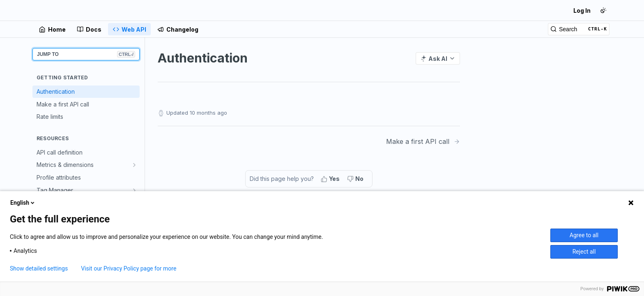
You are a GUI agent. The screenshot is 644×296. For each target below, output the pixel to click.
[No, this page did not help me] (356, 179)
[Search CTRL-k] (579, 29)
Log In (582, 10)
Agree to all (584, 235)
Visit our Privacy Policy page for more (129, 268)
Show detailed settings (39, 268)
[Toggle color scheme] (603, 10)
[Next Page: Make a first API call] (423, 142)
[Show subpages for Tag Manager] (134, 190)
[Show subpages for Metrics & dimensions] (134, 165)
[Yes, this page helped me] (331, 179)
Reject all (584, 252)
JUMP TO (86, 54)
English (23, 203)
